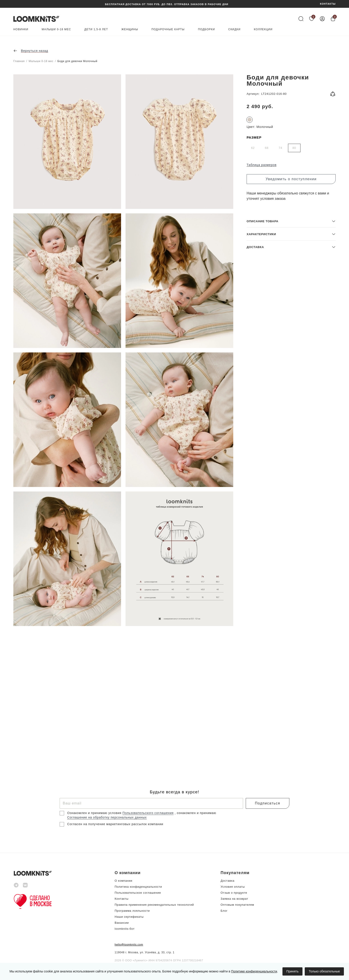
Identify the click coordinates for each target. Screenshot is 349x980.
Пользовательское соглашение (138, 893)
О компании (124, 881)
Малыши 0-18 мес (56, 29)
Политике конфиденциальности (254, 971)
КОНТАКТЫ (328, 4)
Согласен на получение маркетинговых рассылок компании (115, 824)
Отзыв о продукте (234, 893)
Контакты (122, 899)
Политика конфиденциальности (138, 887)
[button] (291, 733)
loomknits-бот (125, 929)
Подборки (206, 29)
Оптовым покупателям (237, 905)
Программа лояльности (132, 911)
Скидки (234, 29)
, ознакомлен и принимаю (195, 813)
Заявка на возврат (234, 899)
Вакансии (122, 923)
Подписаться (267, 803)
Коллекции (263, 29)
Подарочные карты (168, 29)
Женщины (130, 29)
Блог (224, 911)
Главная (19, 61)
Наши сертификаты (129, 917)
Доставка (227, 881)
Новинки (21, 29)
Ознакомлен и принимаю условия (95, 813)
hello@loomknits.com (129, 945)
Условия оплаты (233, 887)
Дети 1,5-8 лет (96, 29)
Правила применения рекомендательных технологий (154, 905)
